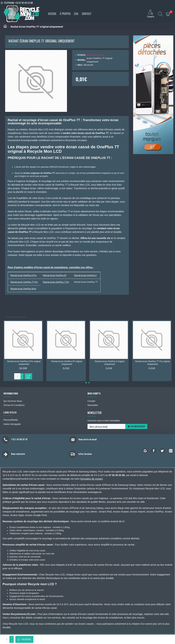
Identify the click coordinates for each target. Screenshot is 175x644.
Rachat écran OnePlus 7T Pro (24, 282)
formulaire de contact (92, 479)
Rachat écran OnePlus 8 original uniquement (110, 363)
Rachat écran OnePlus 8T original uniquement (67, 363)
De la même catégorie (16, 317)
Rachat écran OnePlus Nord (23, 289)
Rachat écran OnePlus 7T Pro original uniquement (153, 363)
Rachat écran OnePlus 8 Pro (23, 275)
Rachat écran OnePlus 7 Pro (56, 282)
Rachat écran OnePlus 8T (55, 275)
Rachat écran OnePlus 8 (85, 275)
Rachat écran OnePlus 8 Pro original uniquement (24, 363)
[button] (86, 383)
